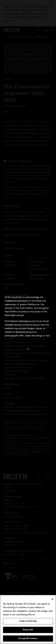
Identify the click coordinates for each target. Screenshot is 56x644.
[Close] (52, 600)
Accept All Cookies (28, 639)
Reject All (28, 630)
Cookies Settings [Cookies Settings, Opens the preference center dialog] (28, 622)
